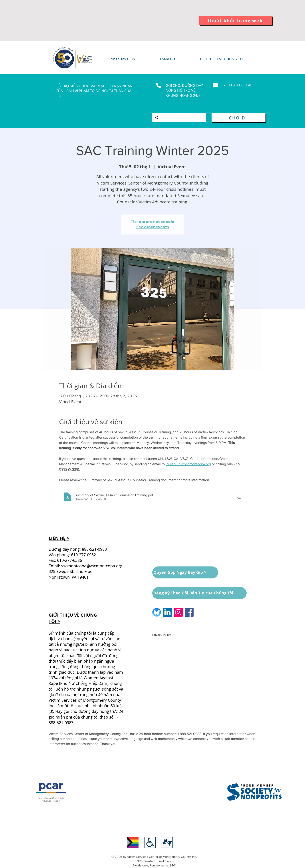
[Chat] (215, 85)
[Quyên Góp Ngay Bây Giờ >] (185, 572)
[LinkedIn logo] (167, 612)
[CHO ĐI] (239, 118)
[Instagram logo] (178, 612)
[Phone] (158, 85)
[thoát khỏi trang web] (236, 21)
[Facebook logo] (189, 612)
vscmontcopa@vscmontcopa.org (92, 566)
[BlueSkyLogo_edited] (157, 612)
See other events (153, 227)
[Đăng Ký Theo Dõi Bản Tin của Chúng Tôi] (199, 593)
